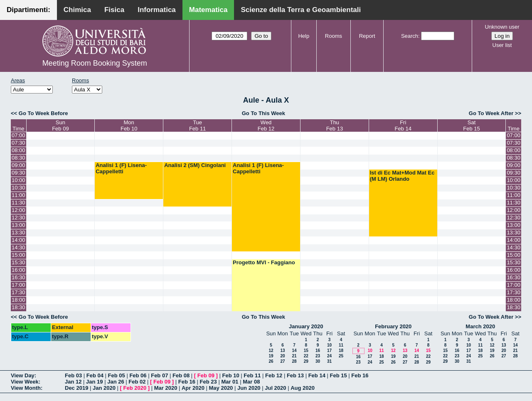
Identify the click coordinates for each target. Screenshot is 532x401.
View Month (26, 388)
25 (341, 356)
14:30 (18, 247)
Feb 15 (338, 375)
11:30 (18, 203)
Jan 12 (73, 382)
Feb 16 (360, 375)
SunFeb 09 (60, 125)
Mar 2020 (166, 388)
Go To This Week (264, 113)
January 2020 (306, 326)
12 (271, 351)
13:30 (18, 232)
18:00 (18, 300)
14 (294, 351)
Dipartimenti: (28, 10)
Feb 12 (274, 375)
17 (329, 351)
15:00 (18, 255)
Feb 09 (206, 375)
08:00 (18, 150)
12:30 (18, 218)
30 (318, 361)
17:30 (18, 292)
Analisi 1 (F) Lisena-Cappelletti (121, 168)
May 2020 (221, 388)
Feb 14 (317, 375)
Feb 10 (230, 375)
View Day (23, 375)
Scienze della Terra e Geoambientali (301, 10)
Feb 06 (138, 375)
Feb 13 (295, 375)
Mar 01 (230, 382)
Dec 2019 (76, 388)
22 (306, 356)
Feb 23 (208, 382)
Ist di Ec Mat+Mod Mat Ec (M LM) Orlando (402, 176)
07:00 (18, 135)
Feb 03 (73, 375)
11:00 (18, 195)
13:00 (18, 225)
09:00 (18, 165)
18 (341, 351)
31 (329, 361)
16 (318, 351)
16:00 (18, 270)
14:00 (18, 240)
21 (294, 356)
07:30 (18, 143)
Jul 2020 (275, 388)
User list (502, 45)
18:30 (18, 307)
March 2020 (480, 326)
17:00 (18, 285)
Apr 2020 (193, 388)
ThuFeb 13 (335, 125)
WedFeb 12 (266, 125)
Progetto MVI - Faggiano (264, 262)
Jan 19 (94, 382)
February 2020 (393, 326)
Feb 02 (137, 382)
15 (306, 351)
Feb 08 (181, 375)
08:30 (18, 158)
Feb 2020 (135, 388)
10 (329, 345)
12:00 (18, 210)
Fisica (114, 10)
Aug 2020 (303, 388)
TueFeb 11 (197, 125)
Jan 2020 (104, 388)
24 (329, 356)
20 (282, 356)
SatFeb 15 (471, 125)
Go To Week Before (43, 113)
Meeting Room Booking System (95, 63)
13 (282, 351)
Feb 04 (95, 375)
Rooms (334, 36)
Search (410, 36)
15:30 (18, 262)
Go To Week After (491, 113)
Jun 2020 (249, 388)
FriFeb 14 (403, 125)
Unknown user (502, 27)
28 (294, 361)
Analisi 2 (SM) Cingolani (195, 165)
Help (304, 36)
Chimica (77, 10)
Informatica (157, 10)
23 (318, 356)
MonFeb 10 (129, 125)
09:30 (18, 173)
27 (282, 361)
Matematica (208, 10)
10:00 (18, 180)
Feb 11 (252, 375)
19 (271, 356)
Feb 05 (117, 375)
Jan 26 (116, 382)
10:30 (18, 188)
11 (341, 345)
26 (271, 361)
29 (306, 361)
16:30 (18, 277)
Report (367, 36)
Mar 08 (251, 382)
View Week (25, 382)
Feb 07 (159, 375)
